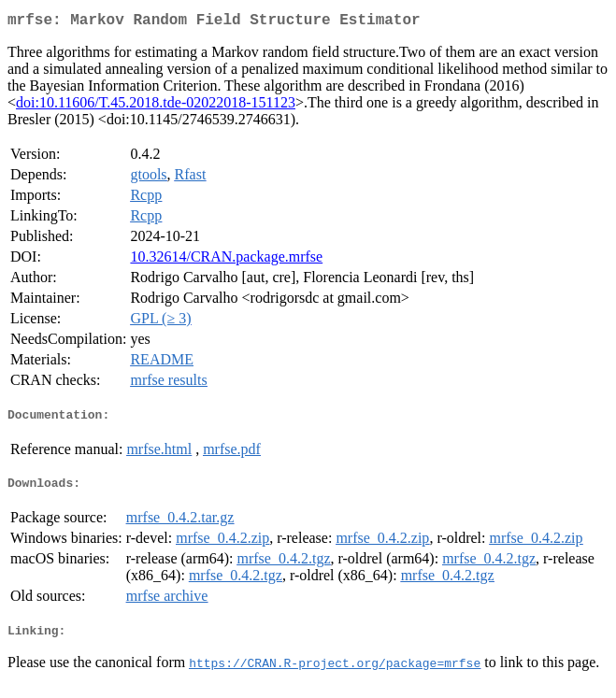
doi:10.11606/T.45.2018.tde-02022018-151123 (156, 106)
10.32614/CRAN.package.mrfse (226, 260)
